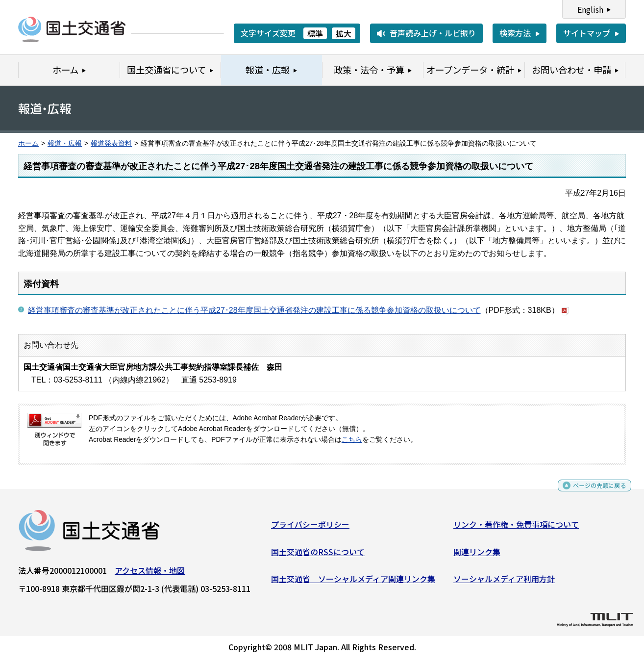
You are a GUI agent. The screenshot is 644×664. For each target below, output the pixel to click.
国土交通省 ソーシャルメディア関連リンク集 (353, 583)
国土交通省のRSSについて (318, 555)
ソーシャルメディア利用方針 (504, 583)
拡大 (344, 33)
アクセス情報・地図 (150, 574)
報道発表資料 (111, 143)
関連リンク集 (477, 555)
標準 (315, 33)
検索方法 (515, 33)
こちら (352, 440)
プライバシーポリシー (310, 528)
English (590, 9)
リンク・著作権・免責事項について (516, 528)
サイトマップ (587, 33)
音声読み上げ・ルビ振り (433, 33)
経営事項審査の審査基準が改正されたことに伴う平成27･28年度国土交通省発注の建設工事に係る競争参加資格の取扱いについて (254, 310)
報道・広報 (65, 143)
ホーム (28, 143)
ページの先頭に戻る (591, 493)
